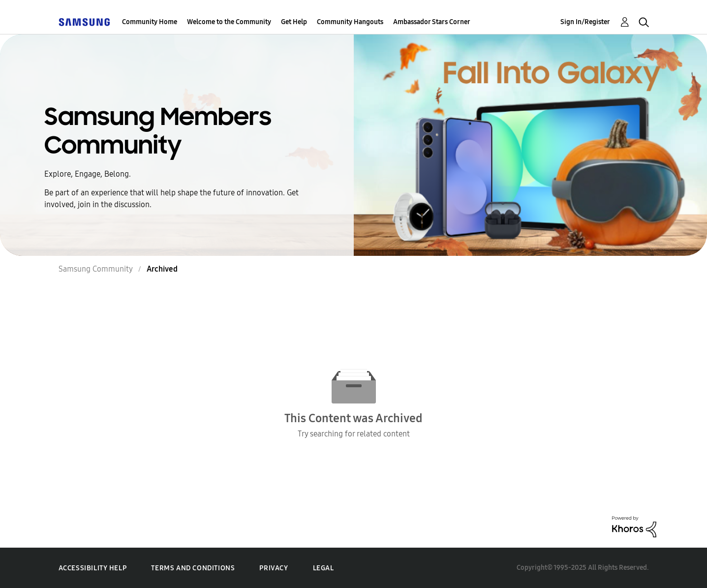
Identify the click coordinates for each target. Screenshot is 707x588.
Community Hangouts (350, 22)
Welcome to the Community (229, 22)
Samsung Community (96, 269)
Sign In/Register (585, 22)
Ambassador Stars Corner (432, 22)
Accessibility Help (93, 568)
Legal (323, 568)
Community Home (150, 22)
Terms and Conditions (193, 568)
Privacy (274, 568)
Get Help (294, 22)
